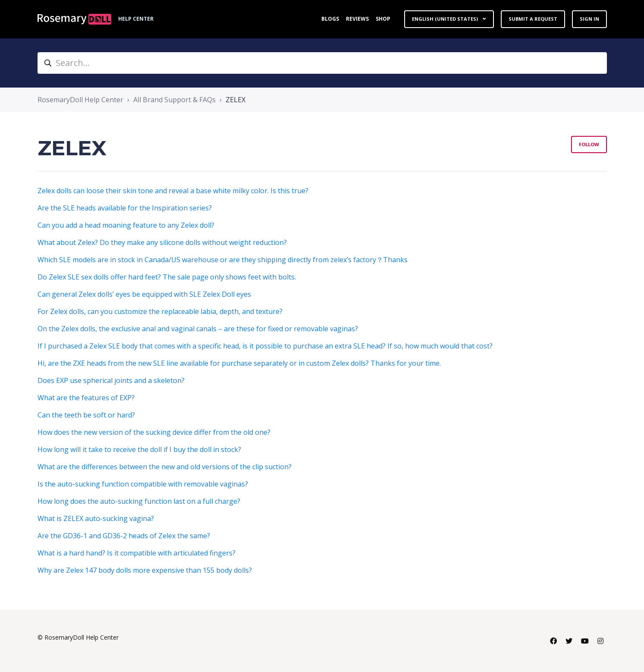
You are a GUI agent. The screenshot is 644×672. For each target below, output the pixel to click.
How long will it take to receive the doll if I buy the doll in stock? (139, 449)
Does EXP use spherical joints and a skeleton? (111, 380)
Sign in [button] (589, 19)
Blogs (330, 19)
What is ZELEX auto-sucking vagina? (96, 518)
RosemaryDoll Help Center (80, 100)
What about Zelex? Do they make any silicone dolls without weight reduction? (162, 242)
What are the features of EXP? (86, 398)
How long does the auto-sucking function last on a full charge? (139, 501)
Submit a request (533, 19)
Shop (383, 19)
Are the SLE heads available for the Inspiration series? (125, 208)
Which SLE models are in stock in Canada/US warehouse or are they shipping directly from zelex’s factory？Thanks (223, 260)
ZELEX (236, 100)
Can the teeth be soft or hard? (86, 415)
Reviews (357, 19)
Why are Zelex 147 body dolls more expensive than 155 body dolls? (145, 570)
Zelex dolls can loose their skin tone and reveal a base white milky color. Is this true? (173, 191)
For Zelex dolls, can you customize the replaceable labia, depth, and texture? (160, 311)
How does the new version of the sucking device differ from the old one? (154, 432)
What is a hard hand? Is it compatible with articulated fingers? (137, 553)
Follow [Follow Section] (589, 144)
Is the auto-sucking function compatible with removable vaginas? (143, 484)
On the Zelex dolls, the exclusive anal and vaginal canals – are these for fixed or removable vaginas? (198, 329)
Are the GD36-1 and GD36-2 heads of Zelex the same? (124, 536)
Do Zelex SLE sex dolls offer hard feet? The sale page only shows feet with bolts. (167, 277)
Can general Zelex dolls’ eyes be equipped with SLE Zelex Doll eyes (144, 294)
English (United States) (446, 19)
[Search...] (322, 63)
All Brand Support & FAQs (174, 100)
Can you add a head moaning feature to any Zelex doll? (126, 225)
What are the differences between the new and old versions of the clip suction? (165, 467)
